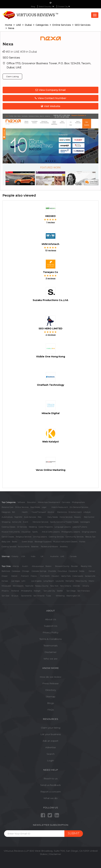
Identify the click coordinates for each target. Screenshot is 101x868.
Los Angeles (36, 581)
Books (15, 542)
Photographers (78, 502)
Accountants (24, 547)
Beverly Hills (86, 566)
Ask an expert (50, 741)
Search (51, 754)
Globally (15, 556)
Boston (49, 566)
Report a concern (51, 792)
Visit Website (51, 106)
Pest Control (89, 517)
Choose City (64, 7)
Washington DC (73, 596)
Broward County (62, 566)
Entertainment (75, 512)
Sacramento (26, 596)
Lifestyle (87, 512)
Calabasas (16, 571)
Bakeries (35, 547)
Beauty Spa (90, 537)
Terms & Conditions (50, 639)
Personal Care (7, 507)
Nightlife (18, 517)
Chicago (26, 571)
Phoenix (5, 591)
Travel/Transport (39, 512)
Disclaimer (50, 652)
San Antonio (39, 596)
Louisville (60, 581)
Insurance (26, 532)
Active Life (17, 522)
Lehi (23, 581)
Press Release (50, 683)
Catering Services (56, 537)
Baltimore (6, 571)
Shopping (6, 522)
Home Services (66, 517)
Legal (44, 507)
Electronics (62, 512)
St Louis (15, 596)
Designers (6, 512)
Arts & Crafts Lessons (51, 532)
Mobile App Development (49, 502)
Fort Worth (45, 576)
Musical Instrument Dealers (65, 542)
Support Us (51, 626)
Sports (35, 532)
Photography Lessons (71, 532)
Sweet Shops (27, 542)
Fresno (34, 576)
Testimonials (50, 646)
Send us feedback (50, 785)
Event (26, 522)
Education (32, 502)
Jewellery (64, 547)
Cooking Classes (8, 527)
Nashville (29, 586)
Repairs (77, 517)
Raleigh (37, 591)
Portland (15, 591)
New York (54, 586)
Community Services (75, 537)
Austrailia (54, 556)
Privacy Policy (50, 632)
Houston (55, 576)
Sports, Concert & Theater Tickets (64, 522)
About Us (51, 619)
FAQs (51, 710)
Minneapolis (18, 586)
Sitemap (50, 697)
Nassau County (42, 586)
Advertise (51, 747)
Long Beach (49, 581)
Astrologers (85, 522)
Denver (92, 571)
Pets (40, 517)
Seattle (60, 591)
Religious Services (24, 537)
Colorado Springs (39, 571)
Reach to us (51, 778)
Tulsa (49, 596)
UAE (62, 556)
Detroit (14, 576)
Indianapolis (78, 576)
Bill (14, 512)
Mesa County (81, 581)
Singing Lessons (89, 532)
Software (21, 502)
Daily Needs (53, 517)
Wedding (33, 527)
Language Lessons (63, 527)
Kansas (5, 581)
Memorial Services (40, 522)
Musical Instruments (11, 532)
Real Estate (35, 507)
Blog (33, 7)
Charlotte (52, 571)
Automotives (7, 517)
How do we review (50, 677)
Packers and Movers (49, 547)
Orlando (76, 586)
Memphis (70, 581)
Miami (91, 581)
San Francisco (84, 591)
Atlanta (16, 566)
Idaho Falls (66, 576)
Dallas (82, 571)
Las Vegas (16, 581)
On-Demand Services (79, 507)
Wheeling (60, 596)
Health (25, 512)
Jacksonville (90, 576)
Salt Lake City (49, 591)
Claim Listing (12, 76)
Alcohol (51, 512)
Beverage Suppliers (43, 542)
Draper (5, 576)
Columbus (62, 571)
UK (42, 556)
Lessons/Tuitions (80, 527)
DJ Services (22, 527)
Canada (73, 556)
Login (50, 760)
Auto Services (30, 517)
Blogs (50, 703)
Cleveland (73, 571)
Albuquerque (38, 566)
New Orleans (66, 586)
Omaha (86, 586)
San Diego (71, 591)
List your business (51, 734)
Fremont (25, 576)
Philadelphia (27, 591)
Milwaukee (6, 586)
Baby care (6, 542)
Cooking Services (9, 547)
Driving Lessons (40, 537)
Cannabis (66, 502)
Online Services (22, 507)
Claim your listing (51, 728)
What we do (50, 798)
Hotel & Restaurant (60, 507)
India (33, 556)
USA (23, 556)
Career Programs (46, 527)
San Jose (5, 596)
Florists (82, 542)
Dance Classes (8, 537)
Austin (25, 566)
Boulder (75, 566)
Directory (51, 690)
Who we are (50, 659)
